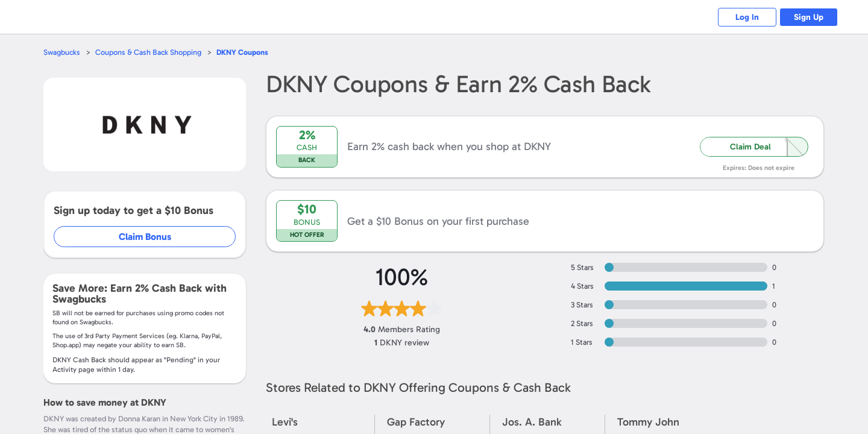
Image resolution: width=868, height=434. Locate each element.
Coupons (244, 52)
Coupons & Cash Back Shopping (149, 52)
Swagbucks (62, 52)
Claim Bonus (146, 237)
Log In (745, 17)
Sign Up (808, 17)
